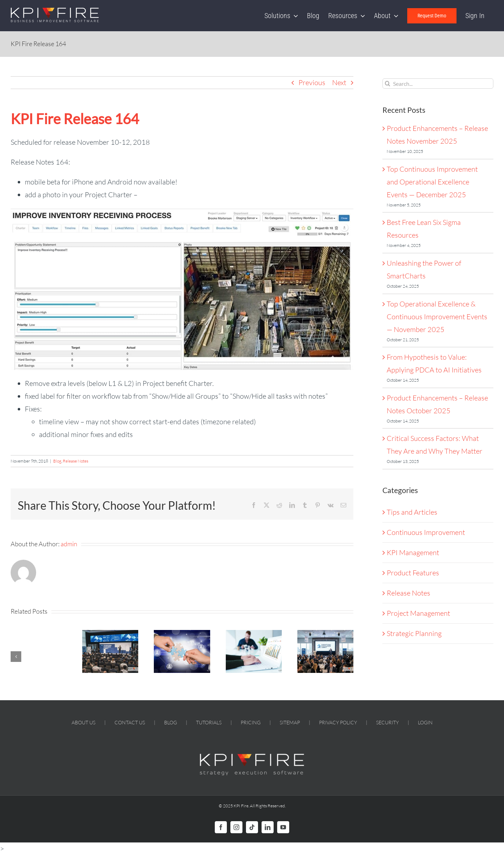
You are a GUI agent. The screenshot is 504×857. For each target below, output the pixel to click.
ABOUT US (83, 722)
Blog (57, 461)
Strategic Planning (414, 633)
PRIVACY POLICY (338, 722)
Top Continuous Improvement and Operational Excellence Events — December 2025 (432, 182)
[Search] (388, 84)
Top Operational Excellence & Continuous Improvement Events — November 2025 (437, 317)
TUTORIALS (209, 722)
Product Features (413, 573)
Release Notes (75, 461)
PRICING (251, 722)
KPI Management (413, 552)
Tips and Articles (412, 512)
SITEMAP (290, 722)
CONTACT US (130, 722)
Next (339, 82)
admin (69, 544)
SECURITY (387, 722)
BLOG (170, 722)
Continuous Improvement (426, 532)
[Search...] (438, 84)
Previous (312, 82)
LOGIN (425, 722)
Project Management (418, 613)
